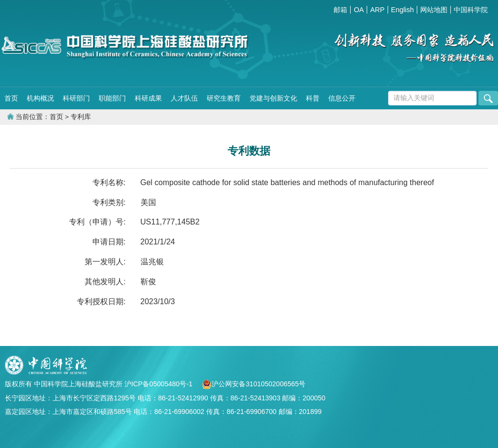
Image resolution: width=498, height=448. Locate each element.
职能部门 (112, 98)
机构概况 (40, 98)
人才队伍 (184, 98)
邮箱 (340, 10)
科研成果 (148, 98)
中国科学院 (471, 10)
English (402, 10)
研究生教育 (224, 98)
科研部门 (76, 98)
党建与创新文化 (273, 98)
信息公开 (342, 98)
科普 (313, 98)
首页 (11, 98)
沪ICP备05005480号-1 (160, 384)
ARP (377, 10)
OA (359, 10)
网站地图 (434, 10)
